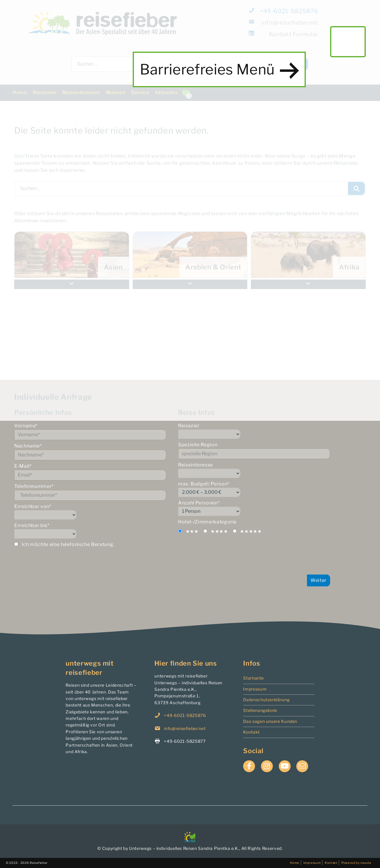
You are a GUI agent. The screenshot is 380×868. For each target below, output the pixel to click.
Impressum (255, 689)
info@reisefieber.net (284, 22)
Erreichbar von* (90, 512)
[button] (308, 284)
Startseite (253, 678)
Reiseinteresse (254, 470)
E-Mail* (90, 472)
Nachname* (90, 452)
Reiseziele (45, 92)
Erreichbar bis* (90, 531)
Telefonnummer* (90, 492)
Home (20, 92)
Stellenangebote (260, 710)
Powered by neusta (356, 863)
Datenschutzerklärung (266, 700)
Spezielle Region (254, 450)
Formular (284, 34)
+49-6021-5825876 (284, 11)
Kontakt (251, 732)
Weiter (319, 580)
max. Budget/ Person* (254, 489)
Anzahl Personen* (254, 508)
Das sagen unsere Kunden (270, 721)
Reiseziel (254, 431)
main (348, 42)
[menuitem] (308, 255)
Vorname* (90, 431)
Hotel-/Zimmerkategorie (207, 522)
